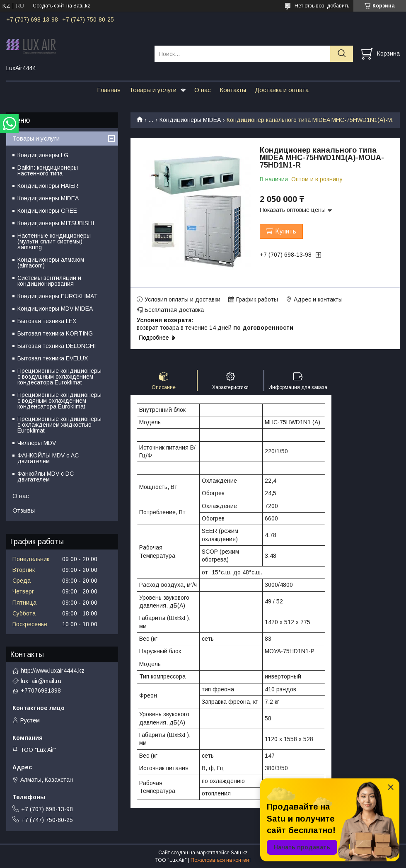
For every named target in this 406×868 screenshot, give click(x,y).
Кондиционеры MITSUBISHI (56, 223)
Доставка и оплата (282, 90)
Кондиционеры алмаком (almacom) (51, 263)
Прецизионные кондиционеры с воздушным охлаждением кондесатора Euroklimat (59, 377)
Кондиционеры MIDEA (190, 120)
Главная (109, 90)
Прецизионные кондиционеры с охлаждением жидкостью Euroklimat (59, 425)
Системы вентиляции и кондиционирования (49, 281)
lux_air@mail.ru (41, 681)
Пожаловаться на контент (221, 860)
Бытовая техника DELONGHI (57, 346)
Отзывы (24, 510)
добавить (338, 6)
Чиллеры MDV (37, 443)
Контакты (233, 90)
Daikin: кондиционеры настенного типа (48, 170)
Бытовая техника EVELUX (53, 358)
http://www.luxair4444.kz (53, 671)
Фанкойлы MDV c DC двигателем (46, 477)
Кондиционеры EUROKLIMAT (58, 296)
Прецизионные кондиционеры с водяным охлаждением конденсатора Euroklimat (59, 401)
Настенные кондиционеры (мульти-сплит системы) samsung (54, 241)
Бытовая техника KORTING (55, 333)
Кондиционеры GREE (47, 211)
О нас (203, 90)
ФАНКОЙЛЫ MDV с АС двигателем (48, 458)
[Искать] (342, 54)
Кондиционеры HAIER (48, 186)
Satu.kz (239, 853)
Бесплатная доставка (174, 310)
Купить (286, 231)
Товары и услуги (153, 90)
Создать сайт (48, 6)
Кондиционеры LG (43, 155)
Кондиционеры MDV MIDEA (55, 309)
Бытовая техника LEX (47, 321)
